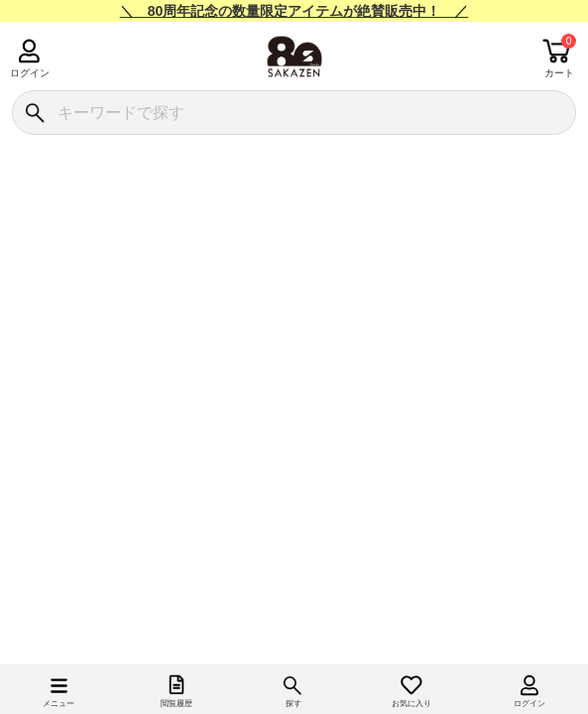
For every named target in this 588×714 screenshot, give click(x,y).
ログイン (29, 73)
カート (559, 73)
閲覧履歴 (176, 704)
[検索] (34, 113)
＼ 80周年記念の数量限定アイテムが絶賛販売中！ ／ (294, 11)
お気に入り (412, 704)
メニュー (59, 704)
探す (294, 704)
